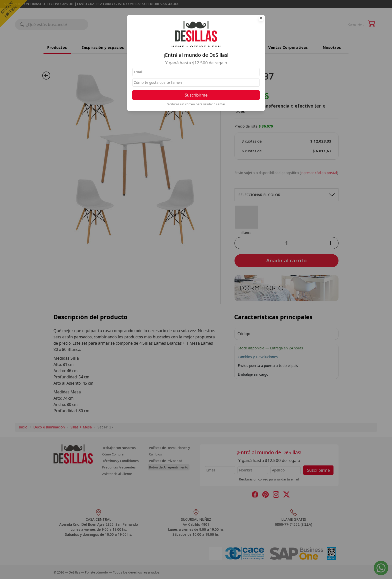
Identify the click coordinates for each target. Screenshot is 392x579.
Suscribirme (196, 95)
